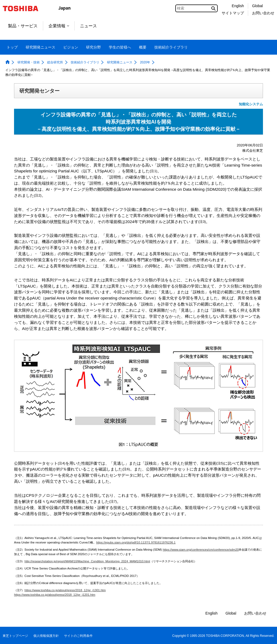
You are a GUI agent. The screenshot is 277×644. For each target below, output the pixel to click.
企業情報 (59, 26)
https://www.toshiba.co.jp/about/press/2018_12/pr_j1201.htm (55, 595)
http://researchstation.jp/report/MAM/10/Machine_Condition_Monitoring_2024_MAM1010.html (87, 561)
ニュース (88, 26)
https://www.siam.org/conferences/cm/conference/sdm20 (201, 550)
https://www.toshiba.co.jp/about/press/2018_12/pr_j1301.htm (65, 590)
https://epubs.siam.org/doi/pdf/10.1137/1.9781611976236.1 (136, 542)
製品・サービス (23, 26)
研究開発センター (39, 91)
